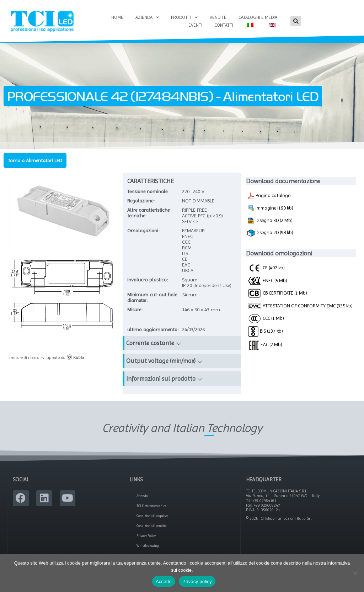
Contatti (224, 25)
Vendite (218, 17)
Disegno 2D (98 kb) (270, 233)
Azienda (147, 17)
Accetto (164, 582)
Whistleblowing (148, 546)
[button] (296, 21)
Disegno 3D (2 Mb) (270, 221)
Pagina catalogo (269, 196)
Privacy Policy (146, 536)
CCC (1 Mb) (266, 318)
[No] (355, 573)
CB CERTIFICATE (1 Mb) (277, 293)
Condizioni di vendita (152, 526)
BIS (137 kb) (265, 331)
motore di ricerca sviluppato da (47, 358)
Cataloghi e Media (258, 17)
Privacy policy (197, 582)
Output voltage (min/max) (161, 361)
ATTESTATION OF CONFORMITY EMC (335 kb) (300, 306)
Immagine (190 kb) (270, 208)
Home (117, 17)
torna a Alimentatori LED (35, 160)
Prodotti (184, 17)
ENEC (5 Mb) (267, 280)
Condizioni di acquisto (152, 516)
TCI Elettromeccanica (152, 506)
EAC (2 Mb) (265, 344)
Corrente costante (150, 343)
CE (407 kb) (266, 268)
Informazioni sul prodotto (161, 379)
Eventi (195, 25)
